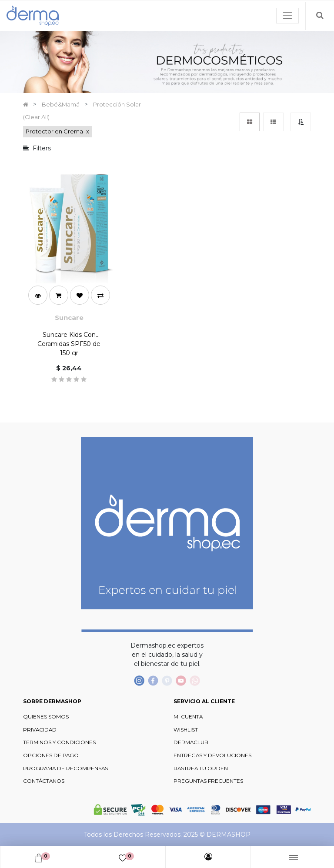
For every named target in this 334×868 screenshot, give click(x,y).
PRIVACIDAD (40, 730)
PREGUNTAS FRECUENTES (208, 781)
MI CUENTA (188, 717)
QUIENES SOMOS (46, 717)
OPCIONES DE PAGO (51, 755)
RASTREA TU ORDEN (201, 768)
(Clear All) (36, 117)
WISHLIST (186, 730)
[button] (301, 122)
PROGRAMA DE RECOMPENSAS (65, 768)
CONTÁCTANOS (44, 781)
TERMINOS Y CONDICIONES (59, 742)
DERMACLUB (191, 742)
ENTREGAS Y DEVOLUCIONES (212, 755)
